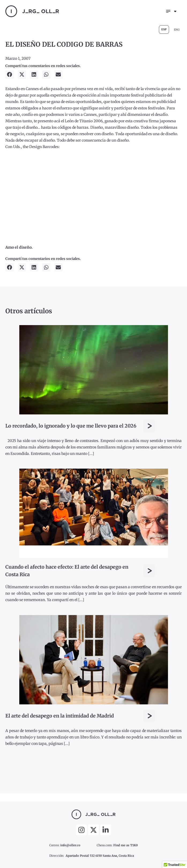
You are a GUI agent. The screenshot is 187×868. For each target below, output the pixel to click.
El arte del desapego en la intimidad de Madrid (60, 716)
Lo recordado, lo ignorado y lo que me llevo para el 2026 (71, 426)
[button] (10, 75)
